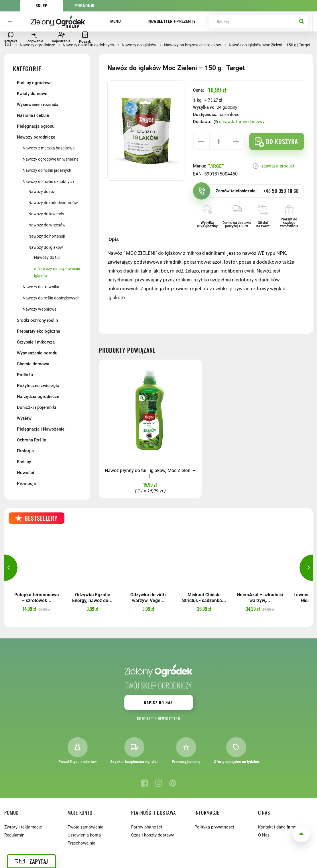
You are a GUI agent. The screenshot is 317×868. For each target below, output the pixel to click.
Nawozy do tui (47, 257)
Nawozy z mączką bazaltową (49, 148)
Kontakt (145, 719)
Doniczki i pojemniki (37, 407)
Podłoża (25, 375)
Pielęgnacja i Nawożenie (41, 429)
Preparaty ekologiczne (39, 331)
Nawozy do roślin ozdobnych (48, 182)
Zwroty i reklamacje (23, 827)
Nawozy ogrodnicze (36, 137)
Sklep (42, 6)
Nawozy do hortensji (47, 236)
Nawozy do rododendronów (53, 203)
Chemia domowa (33, 364)
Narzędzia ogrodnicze (38, 396)
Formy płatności (147, 827)
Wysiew (24, 418)
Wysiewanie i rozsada (38, 104)
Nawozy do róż (42, 192)
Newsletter (169, 719)
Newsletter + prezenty (172, 21)
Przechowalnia (81, 843)
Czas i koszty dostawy (152, 835)
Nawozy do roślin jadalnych (47, 170)
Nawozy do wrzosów (47, 225)
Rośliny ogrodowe (34, 83)
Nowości (25, 473)
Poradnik (84, 6)
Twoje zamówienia (85, 827)
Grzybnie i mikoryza (36, 342)
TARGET (216, 166)
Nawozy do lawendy (46, 214)
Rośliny (24, 462)
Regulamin (14, 835)
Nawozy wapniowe (40, 309)
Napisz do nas (158, 703)
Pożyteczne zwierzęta (38, 386)
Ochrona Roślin (31, 440)
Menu (116, 21)
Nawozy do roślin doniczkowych (51, 298)
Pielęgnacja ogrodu (36, 126)
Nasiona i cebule (33, 115)
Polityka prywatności (214, 827)
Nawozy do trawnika (41, 287)
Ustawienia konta (84, 835)
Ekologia (25, 451)
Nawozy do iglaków (46, 247)
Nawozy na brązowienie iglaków (57, 272)
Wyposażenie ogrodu (37, 353)
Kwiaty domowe (32, 94)
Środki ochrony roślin (37, 320)
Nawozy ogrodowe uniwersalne (51, 159)
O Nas (264, 835)
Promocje (26, 484)
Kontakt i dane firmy (277, 827)
